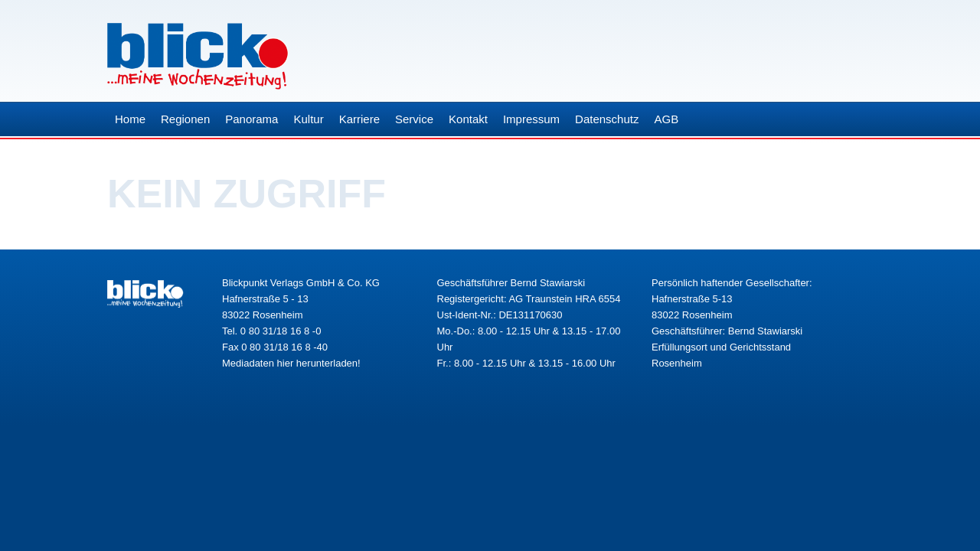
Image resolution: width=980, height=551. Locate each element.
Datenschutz (607, 119)
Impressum (531, 119)
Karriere (359, 119)
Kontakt (468, 119)
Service (414, 119)
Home (130, 119)
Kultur (308, 119)
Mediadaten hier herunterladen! (291, 363)
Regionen (185, 119)
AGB (666, 119)
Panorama (252, 119)
